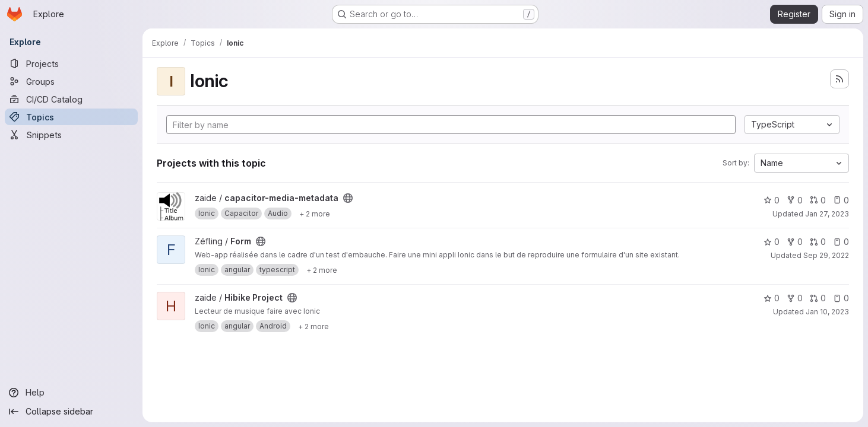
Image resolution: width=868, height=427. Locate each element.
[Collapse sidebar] (71, 412)
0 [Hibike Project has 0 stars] (772, 298)
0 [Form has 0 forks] (795, 242)
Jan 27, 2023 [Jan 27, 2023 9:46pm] (827, 214)
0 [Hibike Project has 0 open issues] (841, 298)
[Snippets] (71, 135)
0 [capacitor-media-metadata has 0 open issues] (841, 200)
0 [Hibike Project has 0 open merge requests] (818, 298)
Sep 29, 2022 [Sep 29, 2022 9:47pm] (826, 255)
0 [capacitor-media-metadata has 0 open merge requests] (818, 200)
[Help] (71, 393)
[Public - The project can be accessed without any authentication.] (348, 198)
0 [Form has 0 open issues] (841, 242)
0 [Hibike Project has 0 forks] (795, 298)
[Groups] (71, 81)
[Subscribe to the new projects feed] (840, 79)
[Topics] (71, 117)
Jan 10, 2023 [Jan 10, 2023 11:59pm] (827, 312)
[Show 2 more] (315, 213)
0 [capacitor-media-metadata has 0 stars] (772, 200)
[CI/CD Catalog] (71, 99)
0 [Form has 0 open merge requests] (818, 242)
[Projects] (71, 63)
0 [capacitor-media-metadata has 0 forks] (795, 200)
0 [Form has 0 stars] (772, 242)
